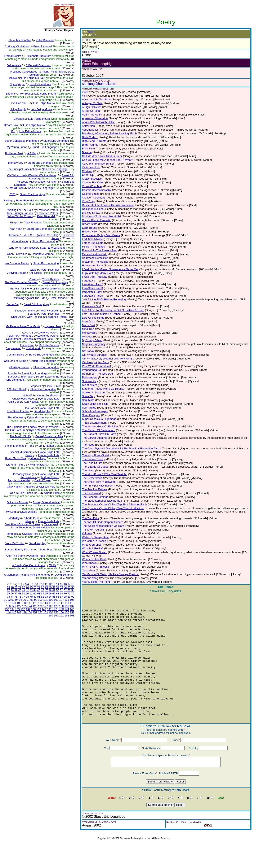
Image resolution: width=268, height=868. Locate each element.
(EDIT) (91, 32)
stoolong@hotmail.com (99, 84)
